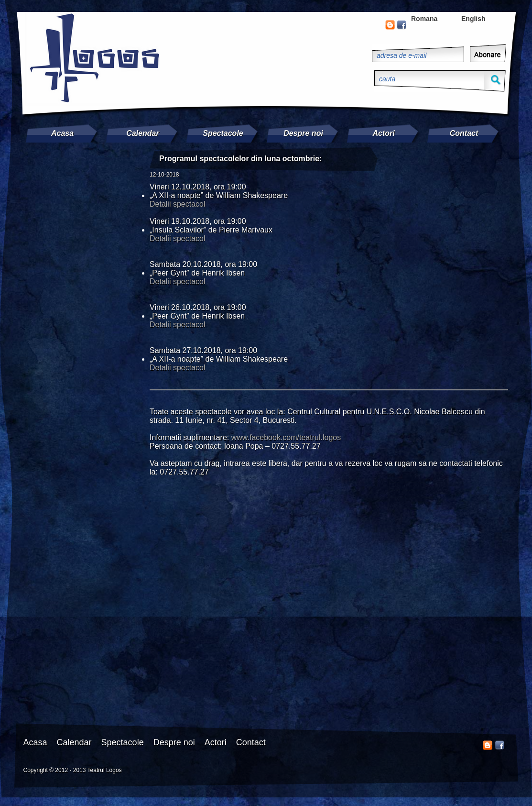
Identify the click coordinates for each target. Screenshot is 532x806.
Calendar (142, 133)
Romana (424, 19)
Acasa (62, 133)
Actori (383, 133)
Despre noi (303, 133)
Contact (464, 133)
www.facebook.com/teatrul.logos (286, 437)
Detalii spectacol (178, 204)
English (473, 19)
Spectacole (223, 133)
